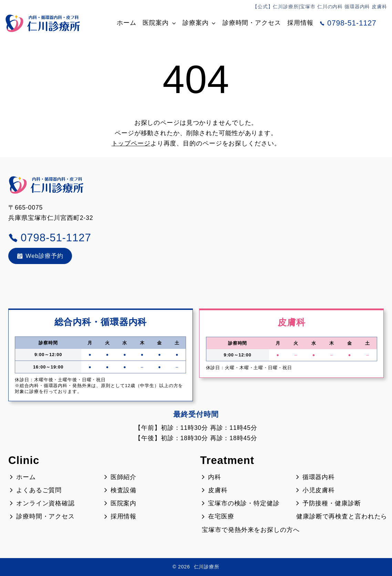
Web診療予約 (41, 256)
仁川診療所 (207, 567)
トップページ (131, 143)
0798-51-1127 (348, 23)
